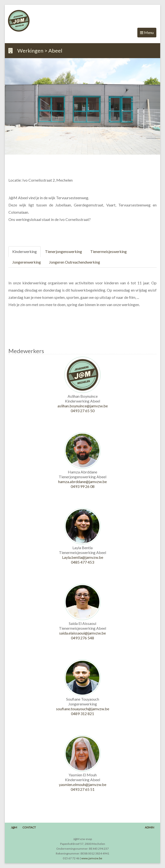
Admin (149, 827)
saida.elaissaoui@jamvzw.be (82, 633)
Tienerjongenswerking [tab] (63, 251)
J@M (14, 827)
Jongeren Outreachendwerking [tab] (75, 262)
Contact (29, 827)
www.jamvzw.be (92, 858)
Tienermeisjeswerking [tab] (108, 251)
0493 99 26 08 (83, 486)
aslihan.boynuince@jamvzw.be (83, 406)
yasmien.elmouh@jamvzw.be (83, 784)
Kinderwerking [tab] (25, 251)
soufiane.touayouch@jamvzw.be (83, 709)
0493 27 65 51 (83, 789)
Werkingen (30, 51)
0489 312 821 (82, 714)
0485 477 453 (82, 562)
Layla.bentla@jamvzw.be (83, 557)
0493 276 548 (82, 638)
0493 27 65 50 (83, 411)
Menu (147, 34)
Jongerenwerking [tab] (27, 262)
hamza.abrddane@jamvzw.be (82, 482)
